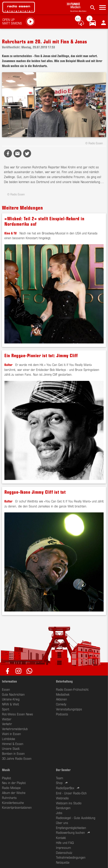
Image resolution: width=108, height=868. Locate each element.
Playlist (6, 778)
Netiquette (63, 862)
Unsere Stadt (11, 748)
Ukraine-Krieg (11, 699)
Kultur (8, 365)
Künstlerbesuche (13, 803)
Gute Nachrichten (13, 694)
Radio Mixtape (11, 788)
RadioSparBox (65, 788)
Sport (6, 709)
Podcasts (62, 714)
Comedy (61, 704)
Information (9, 681)
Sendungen (63, 808)
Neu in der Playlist (14, 783)
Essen (6, 689)
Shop (59, 783)
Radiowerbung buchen (70, 832)
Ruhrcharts (9, 798)
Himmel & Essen (13, 744)
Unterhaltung (64, 681)
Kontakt (61, 838)
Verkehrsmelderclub (15, 729)
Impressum (63, 848)
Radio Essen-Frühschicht (72, 689)
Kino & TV (10, 233)
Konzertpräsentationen (17, 807)
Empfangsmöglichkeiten (71, 828)
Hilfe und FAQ (65, 843)
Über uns (62, 823)
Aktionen (61, 699)
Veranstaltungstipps (69, 709)
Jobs (59, 813)
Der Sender (63, 770)
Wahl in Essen (11, 734)
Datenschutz (64, 852)
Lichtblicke (9, 739)
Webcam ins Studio (69, 803)
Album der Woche (14, 793)
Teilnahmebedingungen (71, 857)
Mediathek (63, 694)
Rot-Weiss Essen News (18, 714)
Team (59, 778)
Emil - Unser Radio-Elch (71, 793)
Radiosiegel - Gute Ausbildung (76, 818)
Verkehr (7, 724)
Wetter (7, 719)
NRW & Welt (10, 704)
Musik (6, 770)
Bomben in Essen (13, 753)
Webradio (62, 798)
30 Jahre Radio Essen (17, 758)
